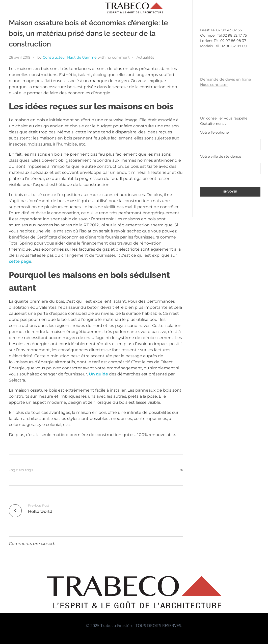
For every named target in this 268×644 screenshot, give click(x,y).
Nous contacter (214, 85)
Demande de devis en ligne (226, 79)
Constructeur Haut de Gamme (70, 57)
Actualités (145, 57)
